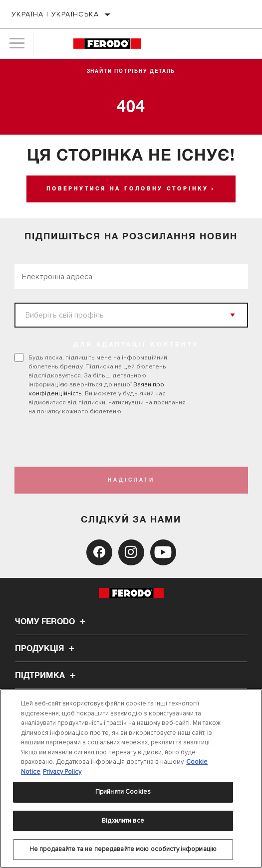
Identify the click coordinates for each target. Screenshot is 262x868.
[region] (131, 779)
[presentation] (98, 441)
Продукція (46, 649)
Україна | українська (55, 14)
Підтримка (47, 676)
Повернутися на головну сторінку (128, 189)
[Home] (107, 44)
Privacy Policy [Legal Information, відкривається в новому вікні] (62, 772)
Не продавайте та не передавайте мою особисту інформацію (123, 849)
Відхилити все (123, 821)
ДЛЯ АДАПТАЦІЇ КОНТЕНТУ (136, 345)
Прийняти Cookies (123, 792)
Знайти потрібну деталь (131, 71)
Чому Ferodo (52, 622)
